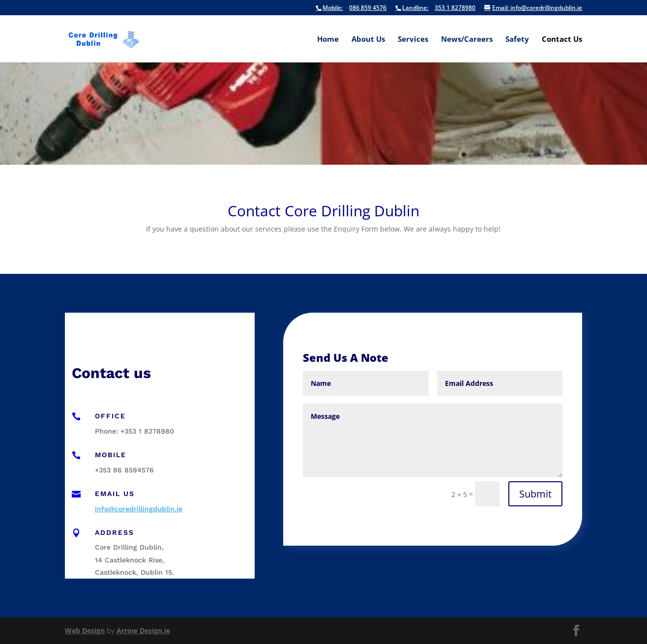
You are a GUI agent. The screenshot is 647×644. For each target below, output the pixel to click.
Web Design (85, 630)
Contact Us (562, 40)
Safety (517, 40)
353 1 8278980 (435, 8)
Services (413, 40)
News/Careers (467, 40)
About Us (368, 40)
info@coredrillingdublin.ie (533, 8)
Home (328, 40)
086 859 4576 (351, 8)
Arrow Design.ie (143, 630)
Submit (535, 494)
